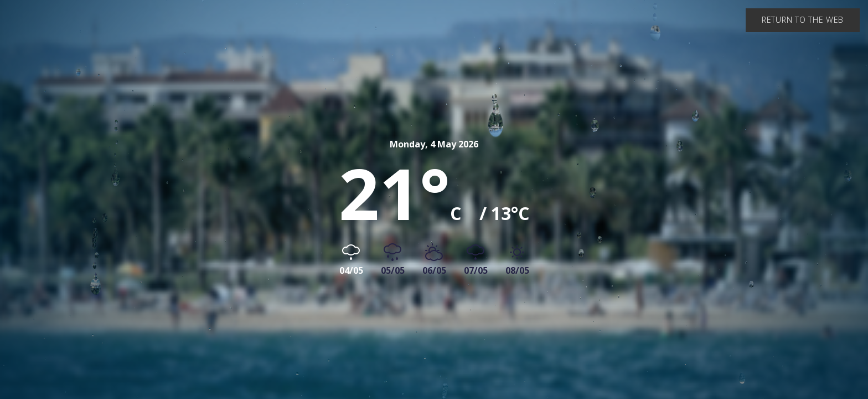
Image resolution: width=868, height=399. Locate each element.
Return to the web (803, 20)
